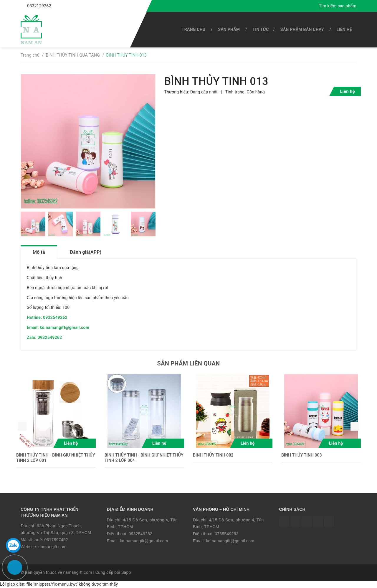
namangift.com (52, 547)
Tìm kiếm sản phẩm (338, 6)
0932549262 (140, 534)
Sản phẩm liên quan (189, 363)
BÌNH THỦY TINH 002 (213, 455)
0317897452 (56, 540)
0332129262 (39, 6)
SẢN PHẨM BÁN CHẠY (302, 29)
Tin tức (261, 29)
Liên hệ (344, 29)
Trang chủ (194, 29)
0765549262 (226, 534)
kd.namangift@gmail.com (144, 541)
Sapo (126, 572)
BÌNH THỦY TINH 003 (302, 455)
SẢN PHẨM (229, 29)
